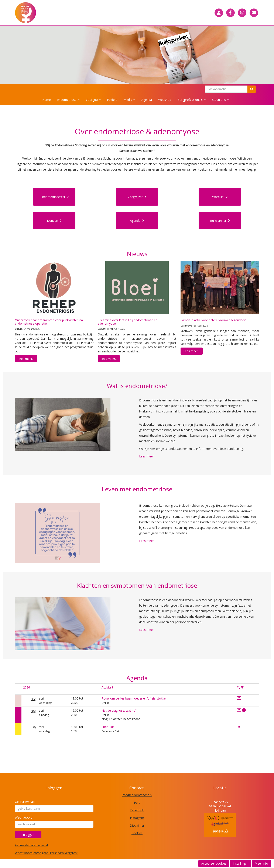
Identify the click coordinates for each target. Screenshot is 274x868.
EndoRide (108, 727)
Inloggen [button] (28, 835)
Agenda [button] (137, 221)
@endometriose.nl (137, 795)
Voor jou (93, 100)
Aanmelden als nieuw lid (31, 845)
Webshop (165, 100)
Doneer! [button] (54, 221)
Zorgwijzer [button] (137, 197)
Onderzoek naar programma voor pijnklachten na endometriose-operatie (49, 322)
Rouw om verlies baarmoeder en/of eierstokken (134, 698)
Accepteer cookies (214, 863)
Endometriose (68, 100)
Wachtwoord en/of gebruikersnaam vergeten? (46, 853)
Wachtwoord (24, 817)
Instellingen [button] (241, 863)
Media (129, 100)
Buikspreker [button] (220, 221)
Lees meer (146, 456)
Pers (137, 803)
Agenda (147, 100)
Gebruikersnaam (26, 802)
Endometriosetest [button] (55, 197)
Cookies (137, 833)
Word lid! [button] (220, 197)
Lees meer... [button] (26, 359)
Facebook (137, 810)
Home (47, 100)
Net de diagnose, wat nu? (119, 710)
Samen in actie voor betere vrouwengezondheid (213, 320)
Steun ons (220, 100)
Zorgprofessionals (192, 100)
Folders (112, 100)
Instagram (137, 818)
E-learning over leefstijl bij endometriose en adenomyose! (128, 322)
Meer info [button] (261, 863)
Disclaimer (137, 825)
